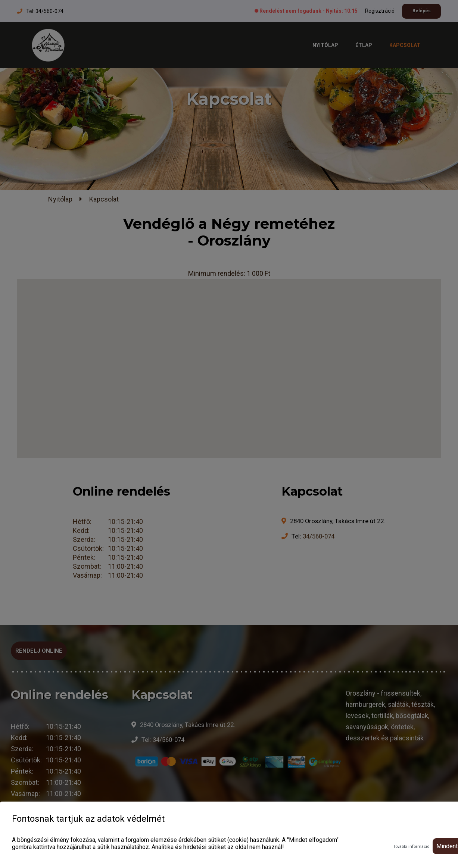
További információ (411, 847)
